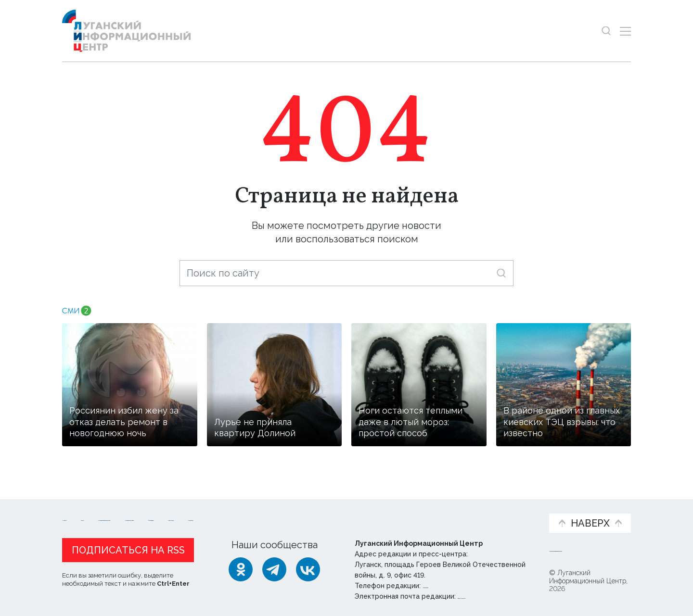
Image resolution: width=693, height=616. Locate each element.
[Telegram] (274, 569)
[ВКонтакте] (308, 569)
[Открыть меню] (625, 31)
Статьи (125, 509)
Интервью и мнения (292, 514)
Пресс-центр (438, 514)
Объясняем (512, 509)
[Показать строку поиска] (606, 31)
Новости (79, 509)
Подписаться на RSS (128, 550)
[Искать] (501, 273)
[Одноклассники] (241, 569)
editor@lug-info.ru (490, 596)
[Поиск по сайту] (346, 273)
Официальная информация (180, 514)
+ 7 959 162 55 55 (450, 586)
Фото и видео (372, 514)
